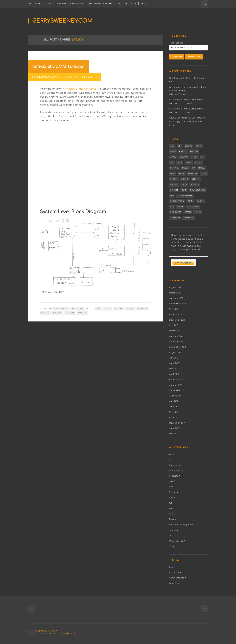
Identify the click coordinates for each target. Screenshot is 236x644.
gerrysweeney (44, 77)
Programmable (185, 196)
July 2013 (174, 358)
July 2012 (174, 401)
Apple (173, 157)
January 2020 (176, 298)
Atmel (194, 157)
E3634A (199, 163)
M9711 (184, 185)
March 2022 (175, 293)
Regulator (176, 212)
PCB (172, 196)
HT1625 (130, 309)
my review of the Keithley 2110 (81, 89)
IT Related (174, 476)
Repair (188, 212)
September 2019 (177, 304)
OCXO (184, 190)
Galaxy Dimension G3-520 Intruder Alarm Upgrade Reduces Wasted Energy (187, 121)
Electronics (35, 4)
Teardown (78, 309)
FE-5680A (175, 168)
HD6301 (185, 168)
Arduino (184, 157)
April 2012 (174, 417)
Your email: (176, 43)
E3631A (189, 163)
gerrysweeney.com (62, 21)
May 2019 (174, 309)
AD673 (108, 309)
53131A (199, 146)
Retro (172, 514)
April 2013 (174, 374)
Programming (177, 201)
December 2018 (177, 320)
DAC (172, 163)
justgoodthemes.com (63, 634)
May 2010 (174, 434)
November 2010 (177, 423)
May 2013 (174, 369)
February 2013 (176, 380)
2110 (99, 309)
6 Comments (89, 77)
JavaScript (175, 481)
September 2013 (177, 347)
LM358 (204, 174)
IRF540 (182, 174)
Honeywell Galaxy (178, 470)
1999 (172, 146)
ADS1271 (119, 309)
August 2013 (175, 352)
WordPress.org (177, 583)
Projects (131, 4)
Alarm (172, 454)
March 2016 (175, 331)
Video (172, 546)
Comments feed (177, 578)
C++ (203, 157)
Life (50, 4)
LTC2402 (196, 179)
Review (198, 212)
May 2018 (174, 325)
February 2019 (176, 314)
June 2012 (174, 407)
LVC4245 (70, 313)
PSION (190, 201)
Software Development (71, 4)
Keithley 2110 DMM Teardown (58, 67)
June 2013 (174, 363)
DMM (180, 163)
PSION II (201, 201)
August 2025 (176, 287)
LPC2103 (45, 313)
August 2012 (175, 396)
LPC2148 (57, 313)
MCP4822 (195, 185)
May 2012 (174, 412)
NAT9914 (82, 313)
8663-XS (189, 146)
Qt (171, 503)
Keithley (143, 309)
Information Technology (105, 4)
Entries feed (176, 572)
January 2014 (176, 336)
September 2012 (177, 390)
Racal (180, 207)
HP (193, 168)
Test (171, 536)
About (145, 4)
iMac (173, 174)
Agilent (194, 151)
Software (175, 218)
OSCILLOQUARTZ (198, 190)
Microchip (174, 492)
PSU (172, 207)
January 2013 (176, 385)
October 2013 (176, 342)
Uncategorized (177, 541)
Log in (172, 567)
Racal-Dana (193, 207)
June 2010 (174, 428)
